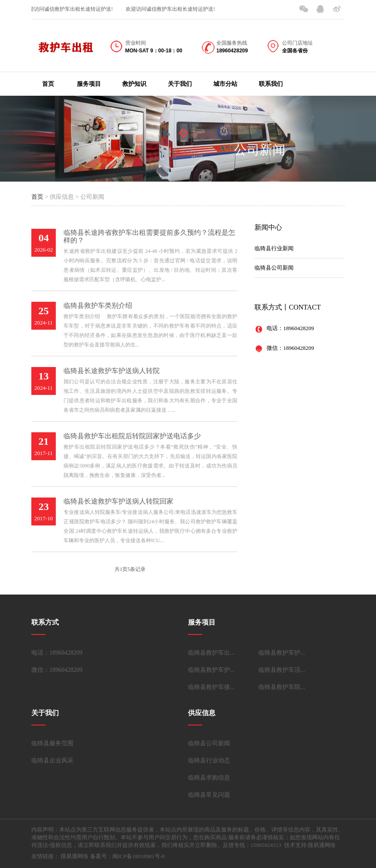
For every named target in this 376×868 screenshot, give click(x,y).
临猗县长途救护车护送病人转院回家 (118, 501)
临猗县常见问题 (209, 795)
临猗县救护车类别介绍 (98, 305)
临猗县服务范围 (52, 743)
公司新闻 (260, 150)
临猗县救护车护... (282, 653)
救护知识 (134, 84)
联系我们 (271, 84)
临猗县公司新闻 (274, 268)
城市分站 (225, 84)
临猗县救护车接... (211, 687)
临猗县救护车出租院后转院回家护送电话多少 (132, 436)
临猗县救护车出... (211, 653)
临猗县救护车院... (282, 687)
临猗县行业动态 (209, 760)
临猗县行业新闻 (274, 248)
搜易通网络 (74, 856)
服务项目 (89, 84)
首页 (48, 84)
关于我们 (180, 84)
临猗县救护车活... (282, 670)
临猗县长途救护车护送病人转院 (112, 371)
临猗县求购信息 (209, 778)
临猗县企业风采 (52, 760)
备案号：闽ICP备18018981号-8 (127, 856)
